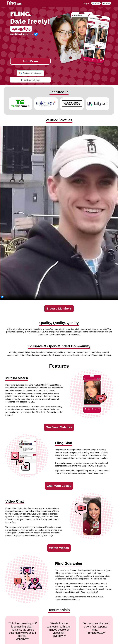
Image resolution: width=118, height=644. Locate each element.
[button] (96, 3)
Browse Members (59, 309)
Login (86, 3)
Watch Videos (59, 548)
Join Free (30, 61)
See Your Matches (59, 427)
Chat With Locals (59, 486)
